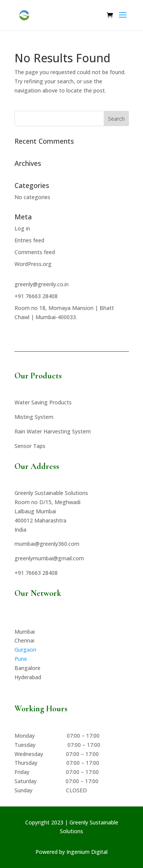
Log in (22, 228)
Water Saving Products (43, 402)
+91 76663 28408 (36, 296)
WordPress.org (33, 264)
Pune (21, 659)
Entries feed (29, 240)
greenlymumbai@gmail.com (49, 558)
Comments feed (35, 252)
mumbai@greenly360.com (47, 544)
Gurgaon (25, 650)
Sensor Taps (30, 446)
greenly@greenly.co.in (42, 284)
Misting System (34, 417)
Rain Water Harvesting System (53, 431)
